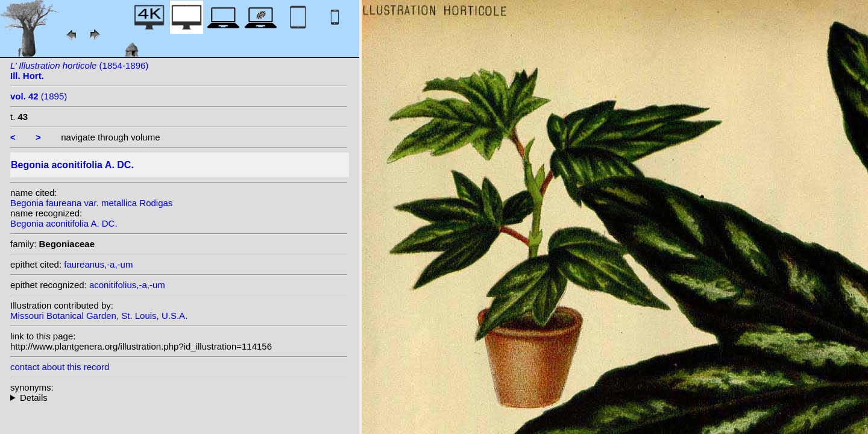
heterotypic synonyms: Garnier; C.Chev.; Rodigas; (179, 398)
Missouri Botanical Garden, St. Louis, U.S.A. (99, 316)
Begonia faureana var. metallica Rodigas (91, 203)
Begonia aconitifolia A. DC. (64, 223)
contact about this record (60, 367)
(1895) (39, 96)
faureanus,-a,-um (98, 264)
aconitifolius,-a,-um (127, 285)
